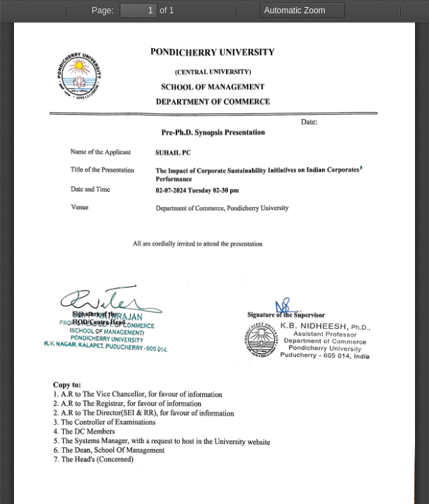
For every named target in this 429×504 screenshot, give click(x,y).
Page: (103, 10)
